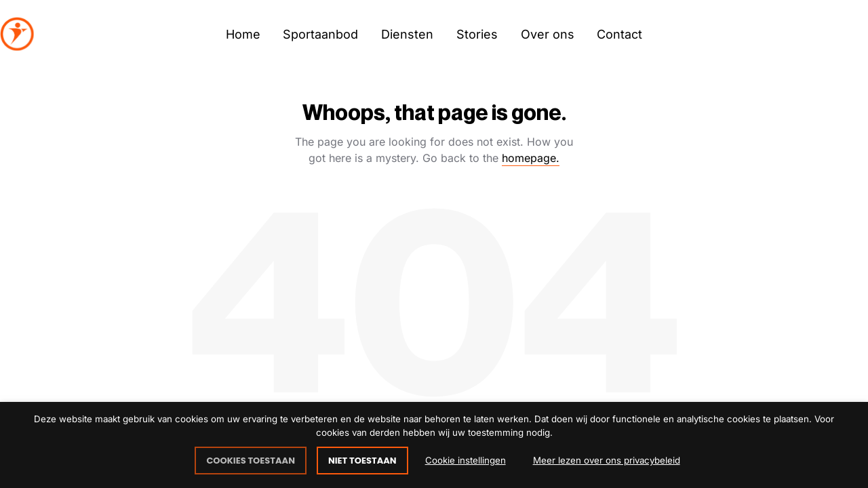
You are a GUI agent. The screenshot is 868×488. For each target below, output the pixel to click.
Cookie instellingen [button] (466, 460)
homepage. (531, 158)
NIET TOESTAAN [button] (362, 461)
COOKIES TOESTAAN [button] (251, 461)
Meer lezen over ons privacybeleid (607, 460)
